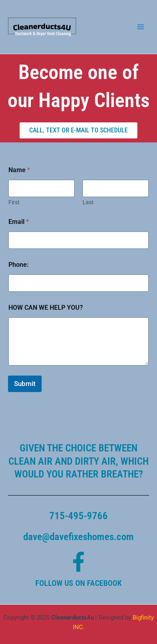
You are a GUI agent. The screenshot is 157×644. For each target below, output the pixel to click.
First (14, 202)
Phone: (19, 265)
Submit (25, 384)
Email (19, 222)
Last (88, 202)
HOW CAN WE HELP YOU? (46, 308)
